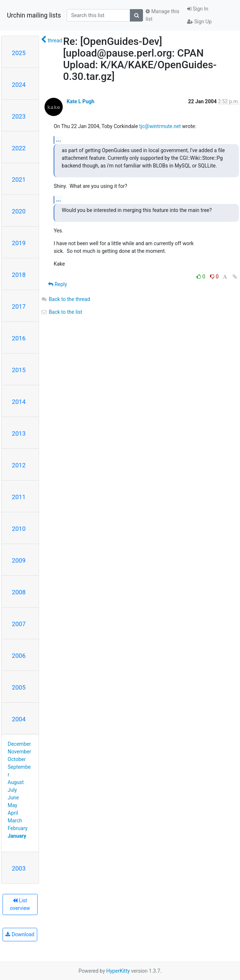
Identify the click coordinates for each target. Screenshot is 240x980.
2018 (19, 275)
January (17, 836)
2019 (19, 243)
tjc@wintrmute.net (160, 126)
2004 (19, 719)
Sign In (198, 9)
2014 (19, 402)
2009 (19, 560)
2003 (19, 868)
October (17, 759)
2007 (19, 624)
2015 (19, 370)
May (12, 805)
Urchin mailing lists (34, 15)
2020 (19, 211)
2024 (19, 85)
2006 (19, 656)
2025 (19, 53)
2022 (19, 148)
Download (20, 934)
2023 (19, 116)
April (13, 813)
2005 (19, 687)
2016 (19, 338)
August (16, 782)
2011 (19, 497)
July (12, 790)
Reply (57, 284)
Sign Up (199, 22)
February (18, 828)
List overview (20, 904)
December (19, 744)
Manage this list (162, 15)
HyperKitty (118, 971)
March (15, 821)
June (13, 798)
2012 (19, 465)
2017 (19, 306)
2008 (19, 592)
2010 (19, 529)
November (19, 752)
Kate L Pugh (81, 101)
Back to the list (61, 312)
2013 (19, 433)
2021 (19, 180)
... (58, 140)
